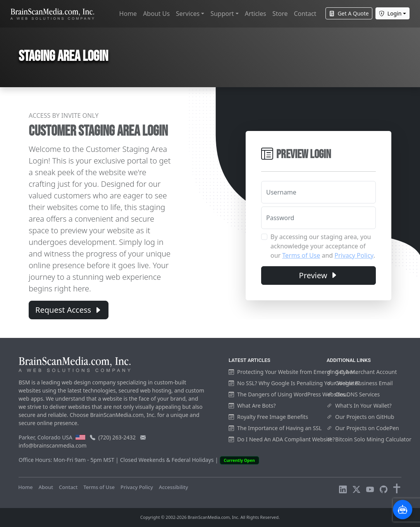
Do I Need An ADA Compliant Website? (282, 439)
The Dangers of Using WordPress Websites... (289, 394)
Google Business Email (360, 383)
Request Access (69, 310)
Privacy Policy (354, 255)
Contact (305, 14)
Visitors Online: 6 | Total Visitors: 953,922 (67, 495)
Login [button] (390, 13)
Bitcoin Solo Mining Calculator (369, 439)
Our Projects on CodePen (363, 428)
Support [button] (222, 14)
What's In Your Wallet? (359, 406)
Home (128, 14)
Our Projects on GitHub (360, 417)
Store (280, 14)
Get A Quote (349, 13)
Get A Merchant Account (362, 372)
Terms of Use (301, 255)
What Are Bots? (252, 406)
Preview (319, 275)
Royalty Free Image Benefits (268, 417)
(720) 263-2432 (117, 437)
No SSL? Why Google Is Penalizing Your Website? (294, 383)
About (46, 487)
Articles (256, 14)
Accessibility (173, 487)
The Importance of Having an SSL (275, 428)
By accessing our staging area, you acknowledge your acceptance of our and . (323, 246)
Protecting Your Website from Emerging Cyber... (293, 372)
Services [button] (188, 14)
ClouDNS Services (353, 394)
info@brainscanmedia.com (52, 445)
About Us (156, 14)
